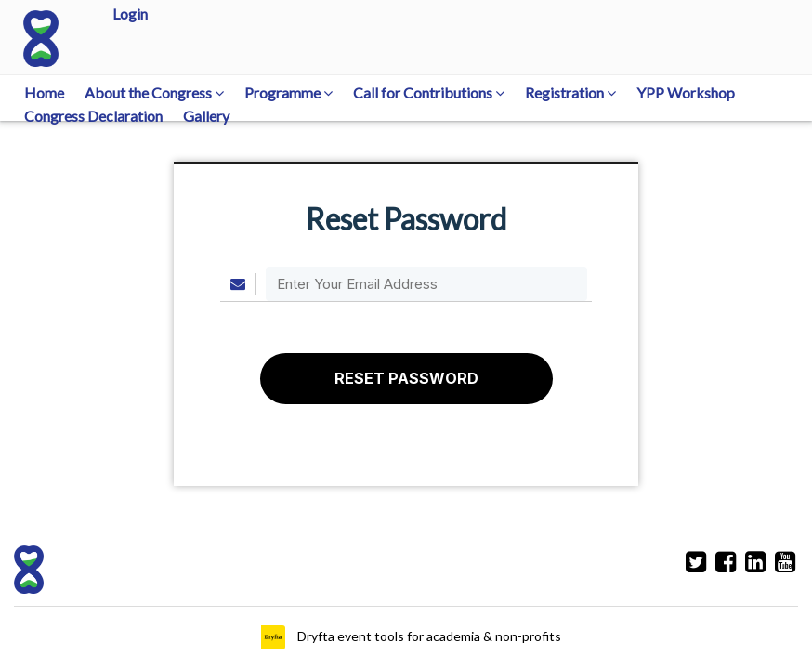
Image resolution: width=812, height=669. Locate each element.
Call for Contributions (429, 92)
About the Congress (154, 92)
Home (44, 92)
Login (130, 13)
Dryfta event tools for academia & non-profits (428, 636)
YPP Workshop (686, 92)
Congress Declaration (93, 116)
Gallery (206, 116)
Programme (288, 92)
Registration (570, 92)
